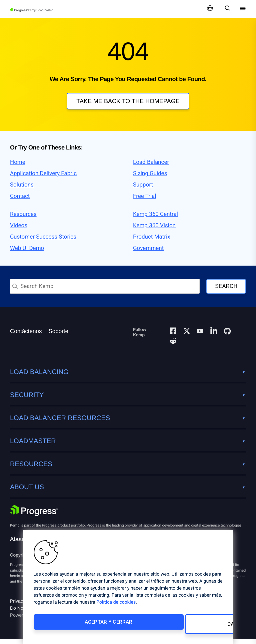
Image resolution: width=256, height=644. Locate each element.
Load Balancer (151, 168)
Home (18, 168)
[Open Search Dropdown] (226, 9)
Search (226, 291)
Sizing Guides (150, 179)
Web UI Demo (27, 254)
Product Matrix (152, 242)
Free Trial (145, 202)
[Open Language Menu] (210, 9)
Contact (20, 202)
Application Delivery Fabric (43, 179)
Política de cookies (116, 607)
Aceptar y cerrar (77, 626)
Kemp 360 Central (155, 220)
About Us (22, 544)
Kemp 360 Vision (154, 231)
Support (143, 190)
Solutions (22, 190)
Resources (23, 220)
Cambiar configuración (172, 626)
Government (148, 254)
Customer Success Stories (43, 242)
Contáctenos (26, 337)
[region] (128, 589)
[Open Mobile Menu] (243, 9)
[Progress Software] (34, 516)
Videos (19, 231)
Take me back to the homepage (128, 101)
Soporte (58, 337)
